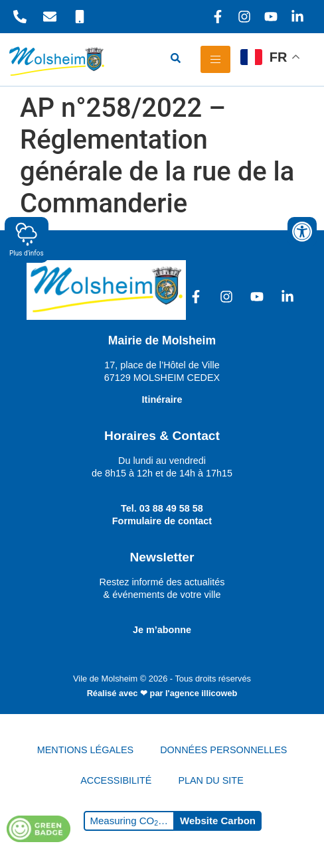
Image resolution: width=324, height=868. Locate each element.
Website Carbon (218, 821)
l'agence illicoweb (201, 693)
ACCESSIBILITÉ (116, 780)
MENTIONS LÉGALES (86, 750)
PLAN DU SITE (210, 780)
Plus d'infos (27, 239)
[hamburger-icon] (215, 59)
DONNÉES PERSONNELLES (223, 750)
